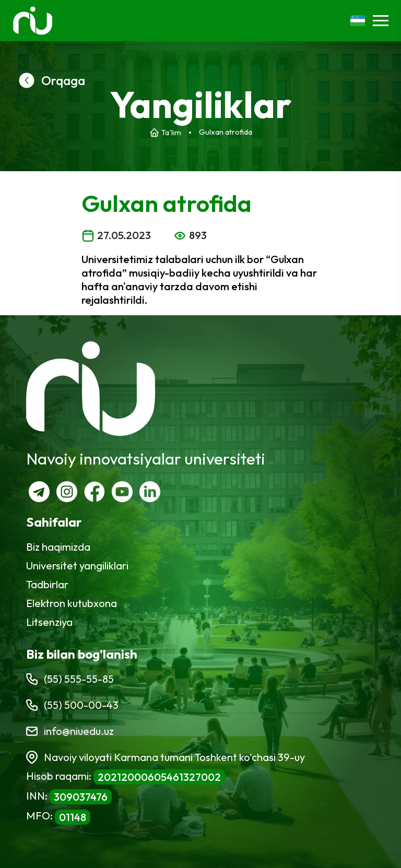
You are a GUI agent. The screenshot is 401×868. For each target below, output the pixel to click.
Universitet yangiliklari (77, 566)
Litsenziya (49, 622)
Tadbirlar (47, 584)
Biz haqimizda (58, 547)
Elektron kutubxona (72, 603)
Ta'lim (171, 132)
